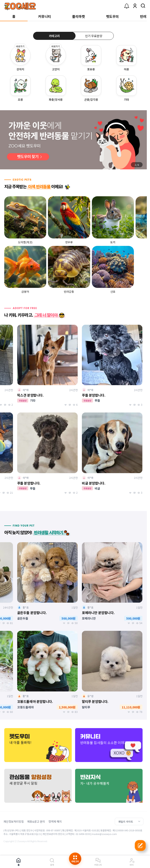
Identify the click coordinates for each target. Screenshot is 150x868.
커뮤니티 (45, 16)
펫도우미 (112, 16)
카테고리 (54, 36)
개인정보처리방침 (14, 821)
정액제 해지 (55, 821)
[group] (73, 140)
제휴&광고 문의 (36, 821)
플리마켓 (79, 16)
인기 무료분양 (94, 36)
